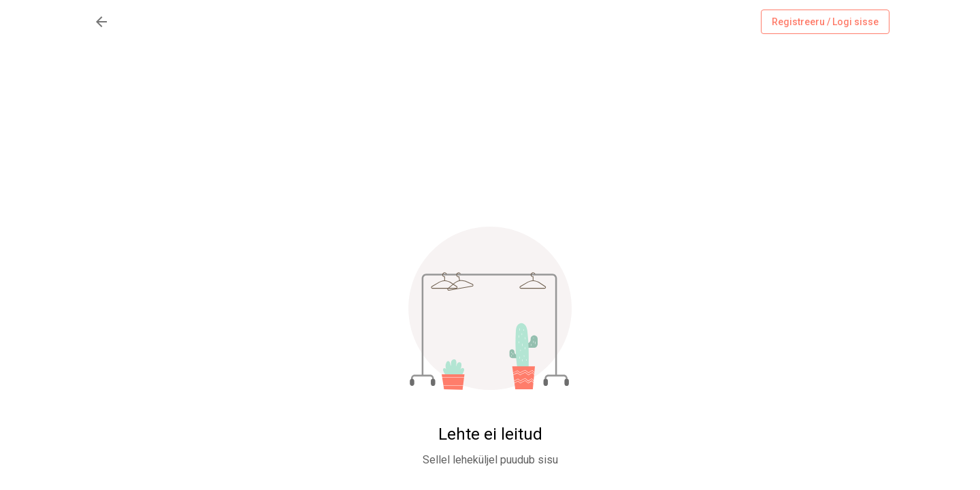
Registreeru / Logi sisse (825, 22)
